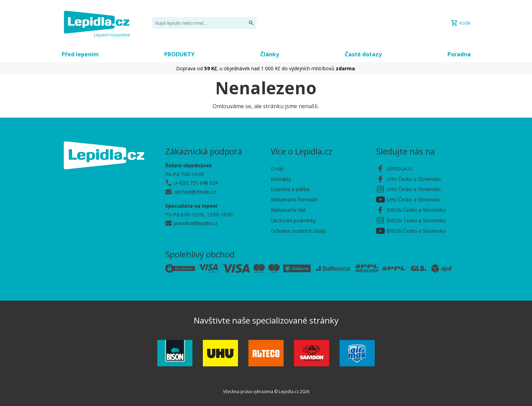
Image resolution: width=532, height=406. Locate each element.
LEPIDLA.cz (399, 169)
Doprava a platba (290, 189)
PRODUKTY (179, 54)
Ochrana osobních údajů (298, 231)
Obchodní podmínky (293, 220)
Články (270, 54)
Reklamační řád (288, 210)
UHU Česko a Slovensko (414, 179)
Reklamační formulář (294, 200)
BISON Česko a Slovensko (416, 210)
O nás (277, 169)
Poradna (459, 54)
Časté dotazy (363, 54)
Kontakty (281, 179)
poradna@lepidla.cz (196, 223)
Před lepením (80, 54)
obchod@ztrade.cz (195, 192)
